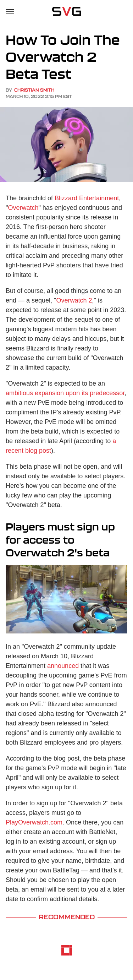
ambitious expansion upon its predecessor (65, 393)
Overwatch (23, 208)
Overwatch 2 (74, 300)
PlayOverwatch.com (34, 822)
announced (63, 666)
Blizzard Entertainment (87, 198)
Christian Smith (34, 90)
